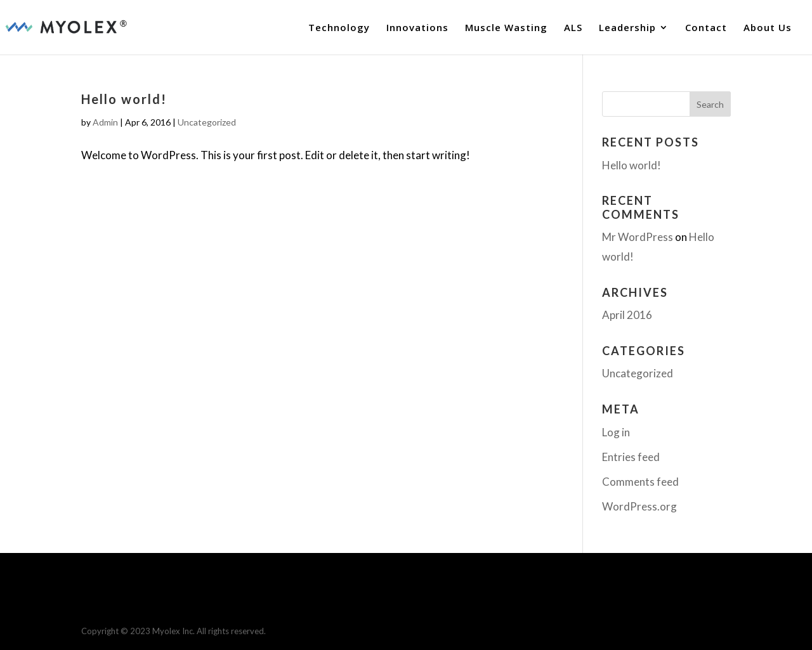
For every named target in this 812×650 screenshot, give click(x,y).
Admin (105, 122)
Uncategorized (207, 122)
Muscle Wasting (506, 28)
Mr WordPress (638, 237)
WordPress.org (639, 506)
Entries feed (631, 457)
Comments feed (640, 482)
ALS (573, 28)
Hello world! (124, 99)
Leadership (627, 28)
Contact (706, 28)
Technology (339, 28)
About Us (768, 28)
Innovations (417, 28)
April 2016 (627, 315)
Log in (616, 432)
